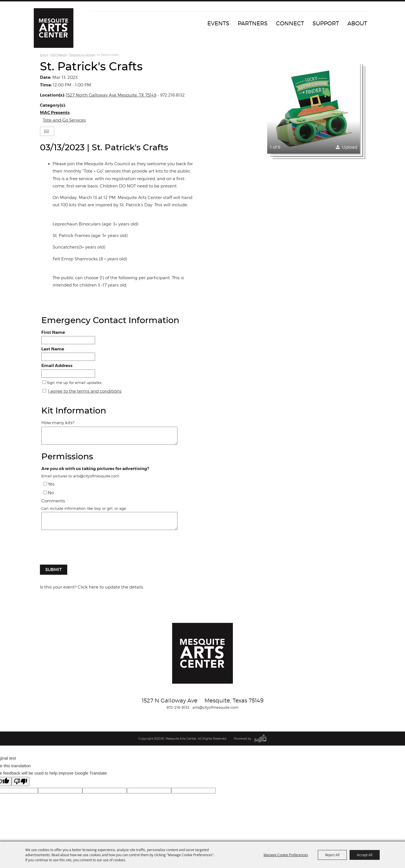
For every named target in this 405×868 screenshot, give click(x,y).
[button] (314, 107)
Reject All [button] (332, 855)
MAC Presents (59, 55)
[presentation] (83, 550)
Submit (54, 570)
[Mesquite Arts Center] (55, 30)
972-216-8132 (178, 707)
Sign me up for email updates (74, 382)
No (51, 493)
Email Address (57, 366)
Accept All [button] (365, 855)
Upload (350, 147)
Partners (253, 23)
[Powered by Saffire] (260, 739)
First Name (53, 332)
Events (218, 23)
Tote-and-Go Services (82, 55)
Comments (53, 501)
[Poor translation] (21, 781)
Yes (51, 484)
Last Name (53, 349)
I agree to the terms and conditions (85, 391)
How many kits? (58, 423)
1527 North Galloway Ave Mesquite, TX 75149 (111, 95)
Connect (290, 23)
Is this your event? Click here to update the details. (92, 587)
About (357, 23)
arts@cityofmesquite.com (215, 707)
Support (326, 23)
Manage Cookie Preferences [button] (286, 855)
